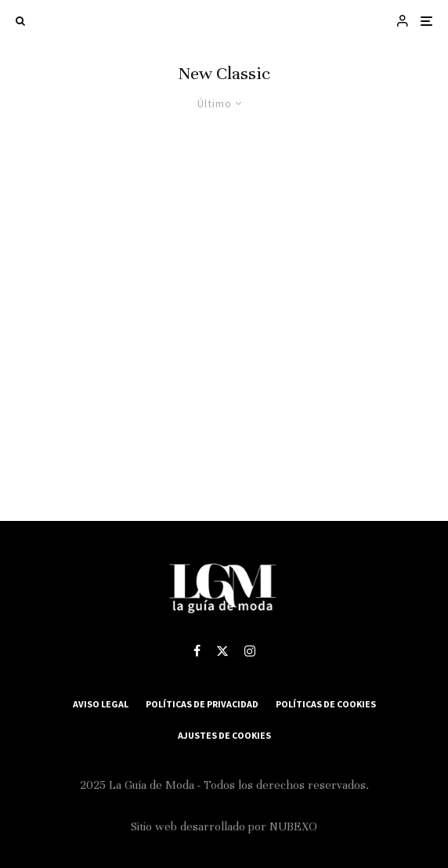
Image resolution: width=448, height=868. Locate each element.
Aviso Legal (101, 704)
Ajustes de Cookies (224, 735)
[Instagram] (250, 651)
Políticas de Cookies (326, 704)
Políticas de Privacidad (202, 704)
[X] (222, 651)
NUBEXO (293, 826)
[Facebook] (197, 651)
